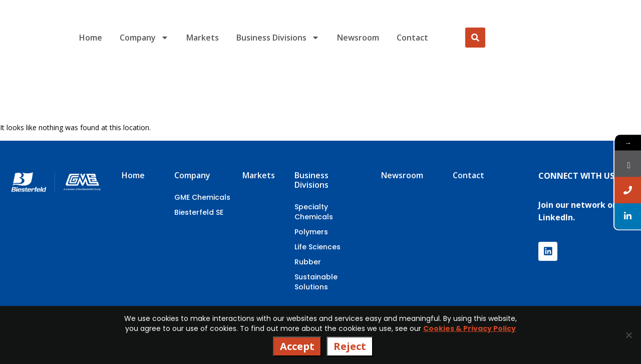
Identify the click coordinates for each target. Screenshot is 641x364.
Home (91, 38)
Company (144, 38)
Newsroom (358, 38)
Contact (412, 38)
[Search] (475, 38)
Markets (203, 38)
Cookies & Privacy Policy (469, 328)
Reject (350, 346)
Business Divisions (278, 38)
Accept (297, 346)
